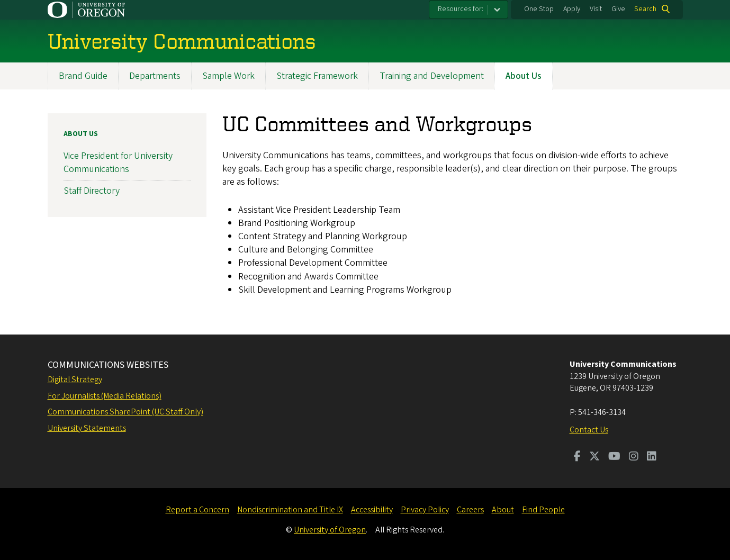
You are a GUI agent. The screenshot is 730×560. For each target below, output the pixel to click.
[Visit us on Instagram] (634, 457)
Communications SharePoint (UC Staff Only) (125, 412)
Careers (470, 510)
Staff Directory (92, 191)
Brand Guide (83, 76)
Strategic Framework (317, 76)
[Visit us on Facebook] (577, 457)
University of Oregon (330, 530)
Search (645, 9)
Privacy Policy (425, 510)
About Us (524, 76)
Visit (596, 9)
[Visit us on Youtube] (614, 457)
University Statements (87, 428)
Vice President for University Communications (118, 163)
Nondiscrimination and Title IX (290, 510)
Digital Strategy (75, 380)
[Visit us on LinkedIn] (652, 457)
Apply (572, 9)
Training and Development (432, 76)
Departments (155, 76)
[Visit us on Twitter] (594, 457)
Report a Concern (197, 510)
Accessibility (372, 510)
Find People (543, 510)
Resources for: (461, 9)
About (503, 510)
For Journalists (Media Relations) (105, 396)
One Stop (539, 9)
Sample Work (228, 76)
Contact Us (589, 430)
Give (618, 9)
